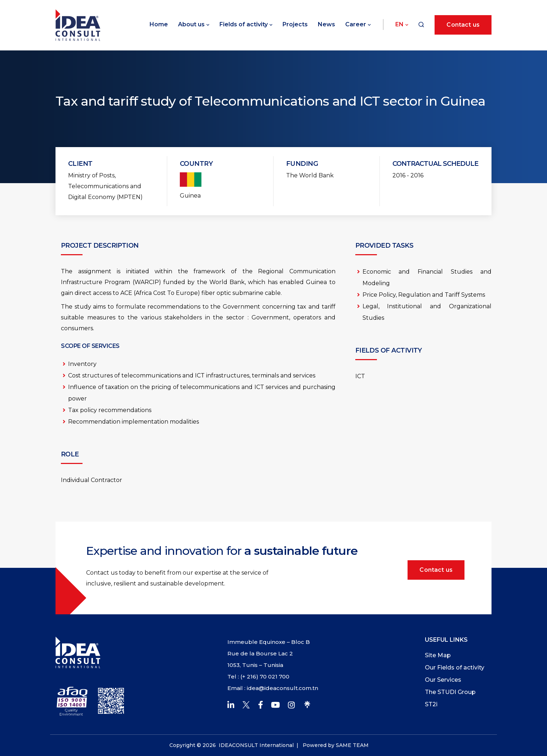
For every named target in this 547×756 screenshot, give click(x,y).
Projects (295, 24)
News (326, 24)
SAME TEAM (352, 745)
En (399, 24)
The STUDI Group (450, 692)
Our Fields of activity (455, 667)
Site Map (438, 655)
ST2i (431, 704)
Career (356, 24)
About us (191, 24)
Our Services (443, 680)
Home (159, 24)
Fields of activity (244, 24)
